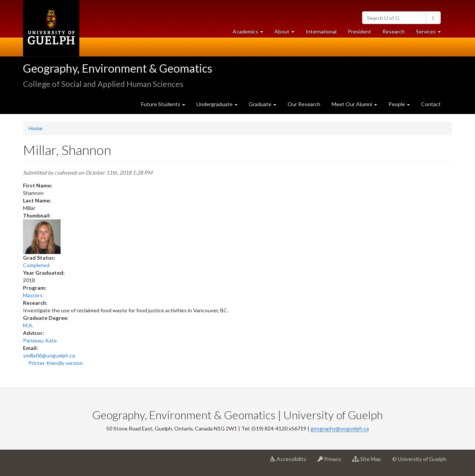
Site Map (369, 462)
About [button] (287, 33)
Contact (431, 104)
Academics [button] (251, 33)
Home (36, 128)
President (359, 31)
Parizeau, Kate (40, 340)
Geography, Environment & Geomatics (118, 68)
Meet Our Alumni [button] (354, 104)
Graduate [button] (263, 104)
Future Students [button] (163, 104)
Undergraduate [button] (217, 104)
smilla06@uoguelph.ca (49, 355)
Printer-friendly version (56, 363)
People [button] (399, 104)
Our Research (304, 104)
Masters (33, 295)
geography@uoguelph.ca (340, 428)
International (321, 31)
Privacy (332, 462)
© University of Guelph (419, 459)
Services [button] (431, 33)
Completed (36, 265)
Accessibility (291, 462)
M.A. (28, 325)
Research (396, 33)
